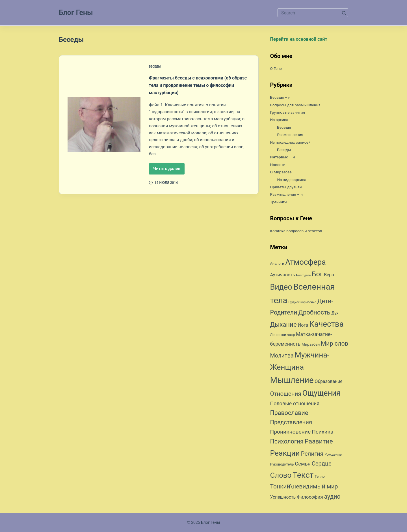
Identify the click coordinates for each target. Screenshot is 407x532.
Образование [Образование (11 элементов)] (329, 383)
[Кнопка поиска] (344, 13)
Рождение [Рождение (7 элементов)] (333, 456)
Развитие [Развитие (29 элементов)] (319, 443)
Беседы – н (282, 99)
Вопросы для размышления (300, 106)
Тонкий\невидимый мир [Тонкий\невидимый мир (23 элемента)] (304, 488)
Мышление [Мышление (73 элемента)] (292, 382)
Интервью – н (285, 158)
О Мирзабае (283, 173)
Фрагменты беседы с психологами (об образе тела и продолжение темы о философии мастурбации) (199, 85)
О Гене (277, 70)
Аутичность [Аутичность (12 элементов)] (283, 276)
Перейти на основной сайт (304, 40)
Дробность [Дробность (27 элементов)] (314, 314)
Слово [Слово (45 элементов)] (281, 477)
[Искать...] (309, 13)
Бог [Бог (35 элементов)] (317, 275)
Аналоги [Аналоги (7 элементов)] (277, 265)
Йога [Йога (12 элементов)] (303, 326)
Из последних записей (294, 143)
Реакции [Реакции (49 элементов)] (285, 454)
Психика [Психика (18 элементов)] (322, 433)
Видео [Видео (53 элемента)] (281, 288)
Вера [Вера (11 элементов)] (329, 276)
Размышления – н (290, 196)
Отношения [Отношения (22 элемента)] (286, 395)
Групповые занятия (291, 114)
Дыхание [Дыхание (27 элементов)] (283, 326)
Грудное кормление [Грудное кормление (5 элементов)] (302, 304)
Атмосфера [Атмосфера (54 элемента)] (306, 264)
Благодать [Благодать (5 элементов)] (303, 277)
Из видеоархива (295, 181)
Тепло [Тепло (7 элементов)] (320, 478)
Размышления (293, 136)
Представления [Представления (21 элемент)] (291, 424)
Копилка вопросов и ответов (301, 232)
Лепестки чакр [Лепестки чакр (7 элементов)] (283, 336)
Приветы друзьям (289, 188)
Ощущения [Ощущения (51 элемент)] (322, 395)
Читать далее (169, 170)
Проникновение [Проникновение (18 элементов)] (291, 433)
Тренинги (280, 203)
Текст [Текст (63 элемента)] (303, 476)
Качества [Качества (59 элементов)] (326, 325)
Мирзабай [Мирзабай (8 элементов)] (311, 346)
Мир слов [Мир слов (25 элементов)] (335, 345)
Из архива (281, 121)
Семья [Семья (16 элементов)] (303, 465)
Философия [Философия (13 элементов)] (310, 498)
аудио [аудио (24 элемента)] (332, 498)
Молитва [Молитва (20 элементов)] (282, 357)
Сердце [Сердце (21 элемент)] (322, 465)
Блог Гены (76, 13)
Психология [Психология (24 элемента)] (287, 443)
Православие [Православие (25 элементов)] (289, 414)
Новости (279, 166)
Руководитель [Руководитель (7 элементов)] (282, 466)
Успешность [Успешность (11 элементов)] (283, 498)
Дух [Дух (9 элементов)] (335, 315)
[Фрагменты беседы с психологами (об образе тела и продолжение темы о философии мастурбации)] (104, 125)
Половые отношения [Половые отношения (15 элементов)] (295, 405)
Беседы (156, 66)
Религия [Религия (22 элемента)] (312, 455)
